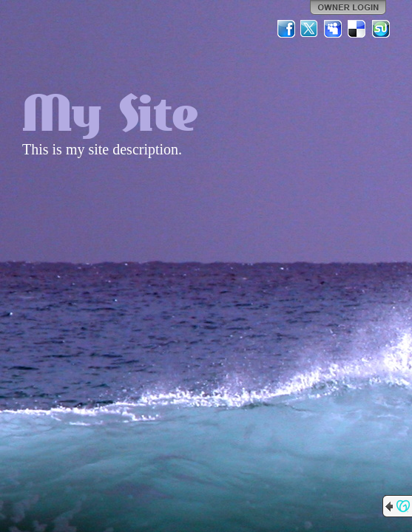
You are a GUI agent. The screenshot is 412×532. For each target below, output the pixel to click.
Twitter (310, 29)
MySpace (334, 29)
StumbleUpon (381, 29)
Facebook (286, 29)
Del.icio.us (357, 29)
